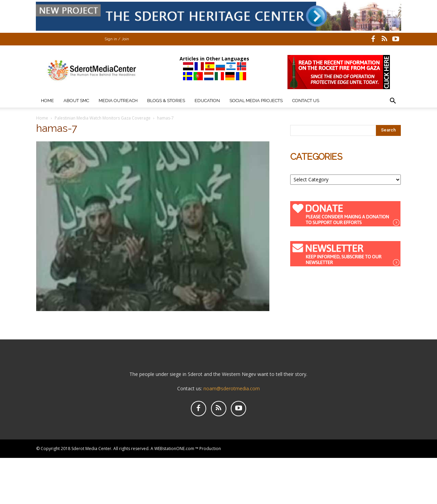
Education (207, 101)
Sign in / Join (117, 39)
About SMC (76, 101)
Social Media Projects (256, 101)
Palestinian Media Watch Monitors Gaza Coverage (103, 118)
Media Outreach (118, 101)
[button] (393, 102)
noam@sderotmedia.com (232, 388)
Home (47, 101)
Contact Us (306, 101)
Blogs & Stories (166, 101)
